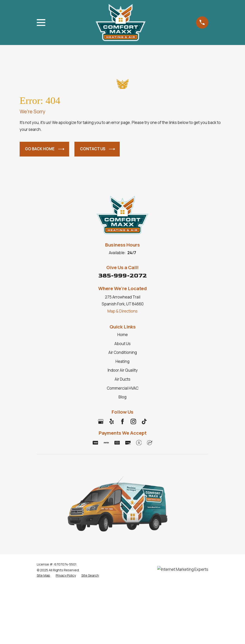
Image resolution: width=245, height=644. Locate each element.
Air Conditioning (123, 352)
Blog (122, 397)
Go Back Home (45, 149)
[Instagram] (133, 421)
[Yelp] (112, 421)
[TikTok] (144, 421)
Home (123, 335)
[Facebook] (122, 421)
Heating (122, 361)
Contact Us (98, 149)
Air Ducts (122, 379)
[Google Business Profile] (101, 421)
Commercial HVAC (123, 388)
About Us (122, 344)
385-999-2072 (122, 276)
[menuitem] (43, 575)
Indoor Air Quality (123, 370)
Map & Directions (122, 311)
